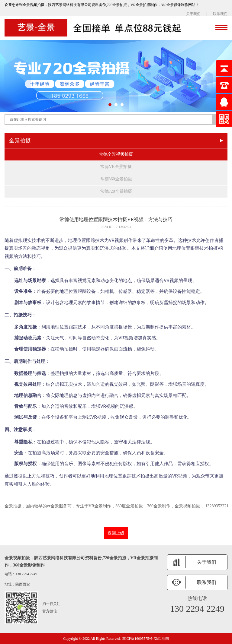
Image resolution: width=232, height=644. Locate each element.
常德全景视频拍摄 (116, 154)
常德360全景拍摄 (116, 179)
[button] (110, 105)
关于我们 (193, 14)
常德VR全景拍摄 (116, 167)
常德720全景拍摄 (116, 191)
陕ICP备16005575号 (137, 639)
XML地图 (161, 639)
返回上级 (116, 533)
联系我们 (220, 14)
